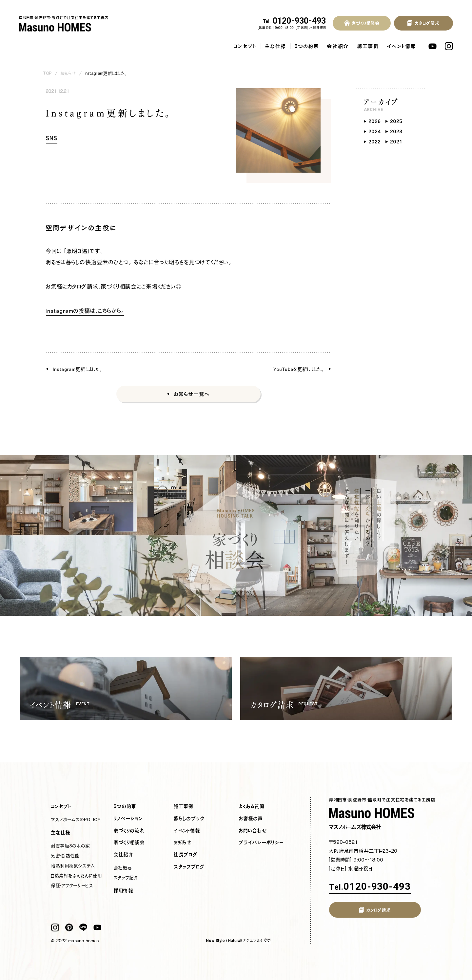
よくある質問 (252, 806)
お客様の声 (251, 819)
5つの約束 (307, 46)
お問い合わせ (253, 831)
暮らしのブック (189, 819)
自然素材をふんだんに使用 (77, 876)
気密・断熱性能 (65, 856)
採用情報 (124, 891)
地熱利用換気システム (73, 866)
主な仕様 (276, 46)
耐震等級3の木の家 (71, 846)
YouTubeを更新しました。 (299, 369)
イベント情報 (402, 46)
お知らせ (68, 73)
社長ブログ (186, 855)
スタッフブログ (189, 867)
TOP (48, 73)
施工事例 (368, 46)
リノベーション (128, 819)
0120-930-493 (295, 21)
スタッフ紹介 (126, 878)
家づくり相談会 (129, 842)
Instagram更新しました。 (78, 369)
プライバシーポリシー (261, 842)
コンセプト (245, 46)
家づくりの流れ (129, 831)
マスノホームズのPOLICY (76, 820)
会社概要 (123, 868)
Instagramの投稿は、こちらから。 (85, 311)
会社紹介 (338, 46)
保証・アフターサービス (72, 885)
